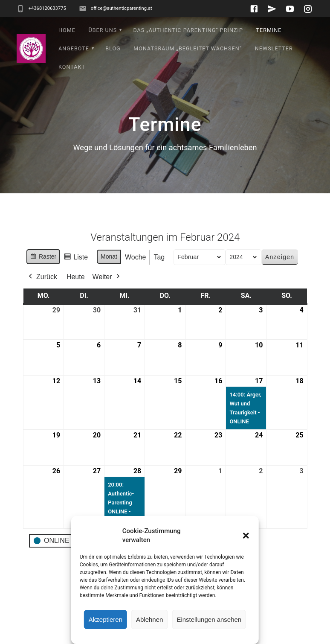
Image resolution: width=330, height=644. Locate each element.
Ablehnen (149, 619)
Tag (159, 257)
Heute (76, 277)
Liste (76, 258)
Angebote (74, 48)
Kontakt (72, 67)
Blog (113, 48)
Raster (43, 258)
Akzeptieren (106, 619)
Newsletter (274, 48)
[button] (246, 536)
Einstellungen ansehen (209, 619)
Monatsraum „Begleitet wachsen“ (188, 48)
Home (67, 30)
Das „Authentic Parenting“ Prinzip (188, 30)
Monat (109, 256)
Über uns (103, 30)
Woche (136, 257)
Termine (269, 30)
